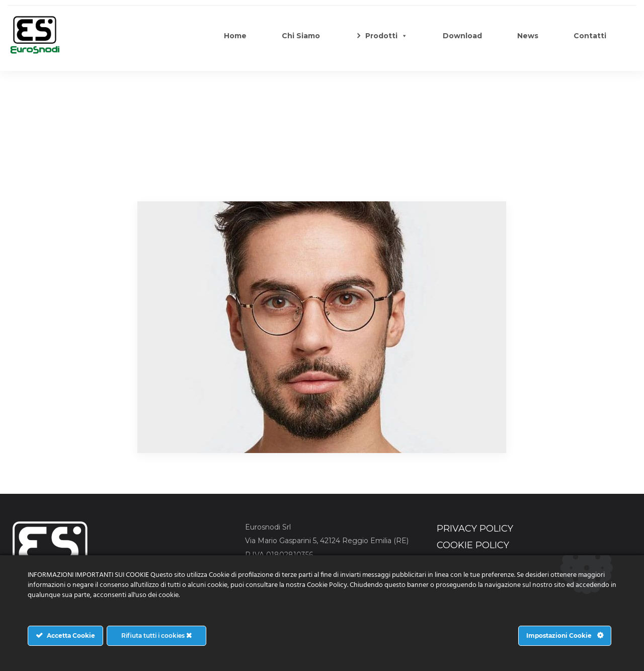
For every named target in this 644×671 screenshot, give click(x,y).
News (528, 36)
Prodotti (386, 36)
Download (462, 36)
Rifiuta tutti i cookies (156, 636)
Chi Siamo (301, 36)
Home (235, 36)
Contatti (590, 36)
